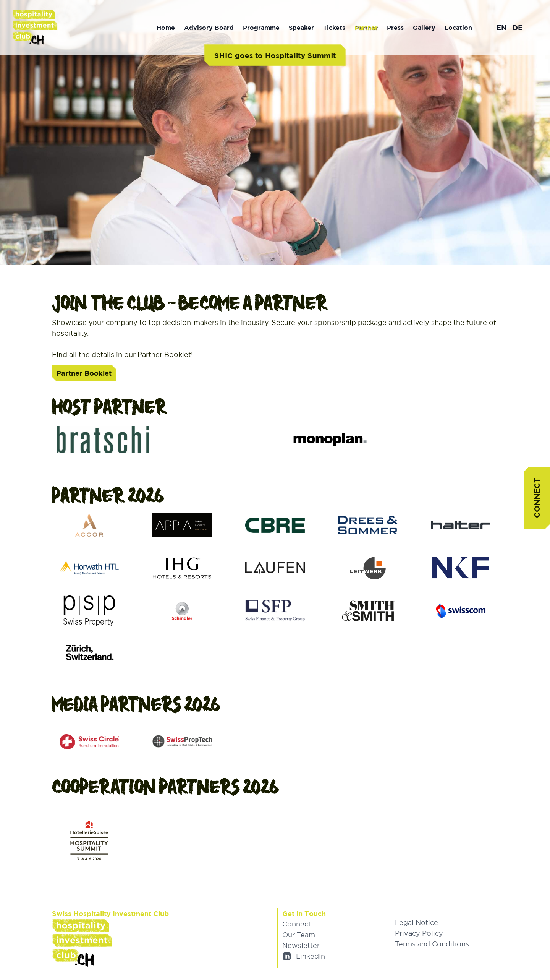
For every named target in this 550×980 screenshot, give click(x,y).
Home (166, 28)
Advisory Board (209, 28)
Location (458, 28)
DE (518, 28)
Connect (537, 498)
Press (395, 28)
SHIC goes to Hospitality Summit (275, 55)
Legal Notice (417, 922)
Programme (261, 28)
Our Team (299, 935)
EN (501, 28)
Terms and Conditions (432, 944)
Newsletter (301, 945)
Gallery (424, 28)
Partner (366, 28)
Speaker (301, 28)
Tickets (334, 28)
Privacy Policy (419, 933)
